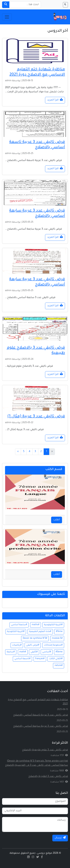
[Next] (18, 452)
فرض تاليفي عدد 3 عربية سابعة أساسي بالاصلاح (41, 726)
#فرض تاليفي (33, 645)
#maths (36, 625)
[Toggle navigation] (7, 17)
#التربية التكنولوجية (53, 625)
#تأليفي (34, 652)
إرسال (60, 838)
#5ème (59, 652)
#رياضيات (17, 645)
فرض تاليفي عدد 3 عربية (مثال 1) (36, 417)
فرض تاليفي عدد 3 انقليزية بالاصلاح (48, 777)
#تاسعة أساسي (22, 659)
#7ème (59, 632)
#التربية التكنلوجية (16, 632)
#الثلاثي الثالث (56, 659)
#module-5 (57, 638)
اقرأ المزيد (55, 100)
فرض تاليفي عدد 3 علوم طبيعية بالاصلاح (45, 750)
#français (40, 659)
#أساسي (47, 652)
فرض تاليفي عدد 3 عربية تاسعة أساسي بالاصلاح (41, 715)
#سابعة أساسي (19, 625)
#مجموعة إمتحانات (53, 645)
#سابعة (11, 652)
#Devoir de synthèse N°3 (35, 638)
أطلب (57, 520)
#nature (59, 666)
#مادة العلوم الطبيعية (40, 632)
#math (23, 652)
